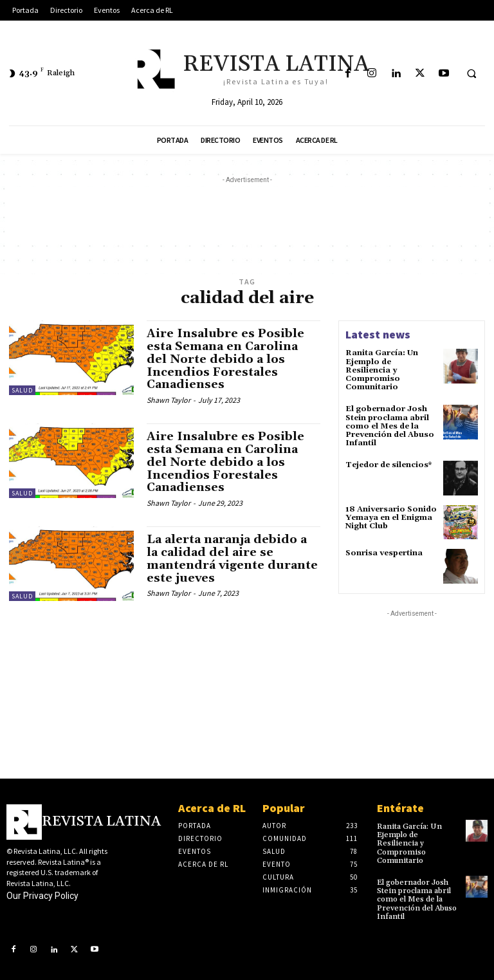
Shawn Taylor (169, 400)
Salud (22, 390)
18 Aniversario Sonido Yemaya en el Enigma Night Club (391, 518)
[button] (471, 74)
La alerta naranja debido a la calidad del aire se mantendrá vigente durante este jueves (232, 559)
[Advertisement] (247, 216)
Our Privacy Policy (42, 896)
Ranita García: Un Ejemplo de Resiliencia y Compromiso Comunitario (382, 370)
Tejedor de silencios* (389, 465)
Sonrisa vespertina (384, 553)
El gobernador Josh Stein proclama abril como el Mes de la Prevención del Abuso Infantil (390, 426)
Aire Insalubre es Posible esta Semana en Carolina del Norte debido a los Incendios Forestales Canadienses (225, 359)
